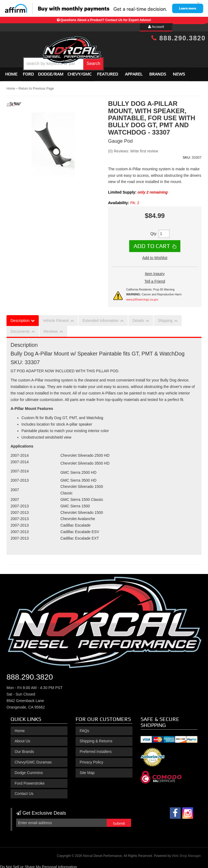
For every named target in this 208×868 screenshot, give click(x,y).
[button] (112, 60)
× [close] (198, 3)
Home (11, 72)
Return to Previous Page (36, 86)
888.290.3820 (178, 38)
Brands (158, 72)
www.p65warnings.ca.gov (142, 297)
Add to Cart (152, 244)
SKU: (187, 155)
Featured (108, 72)
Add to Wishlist (155, 255)
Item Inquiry (155, 271)
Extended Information (101, 318)
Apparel (134, 72)
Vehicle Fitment (56, 318)
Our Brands (24, 749)
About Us (22, 739)
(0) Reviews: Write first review (133, 149)
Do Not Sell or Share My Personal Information (38, 865)
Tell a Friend (155, 279)
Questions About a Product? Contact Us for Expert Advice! (106, 20)
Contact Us (24, 791)
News (179, 72)
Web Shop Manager (186, 853)
